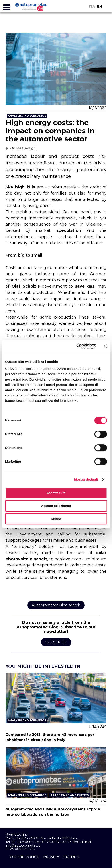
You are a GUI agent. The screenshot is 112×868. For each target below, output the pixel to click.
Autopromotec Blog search (56, 605)
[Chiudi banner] (105, 346)
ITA (92, 6)
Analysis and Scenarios (27, 116)
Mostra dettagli (86, 479)
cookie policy (24, 857)
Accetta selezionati (56, 506)
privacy (51, 857)
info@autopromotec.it (23, 845)
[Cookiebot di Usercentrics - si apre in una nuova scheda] (76, 346)
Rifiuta (56, 519)
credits (72, 857)
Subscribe (56, 642)
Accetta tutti (56, 493)
